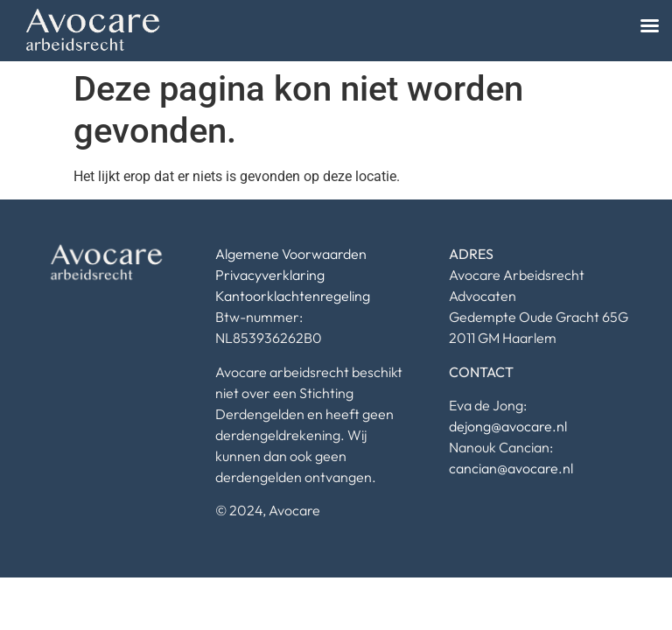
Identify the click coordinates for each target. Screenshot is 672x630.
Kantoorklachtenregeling (293, 296)
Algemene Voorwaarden (291, 254)
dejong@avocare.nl (508, 426)
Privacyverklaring (270, 275)
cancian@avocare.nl (511, 468)
